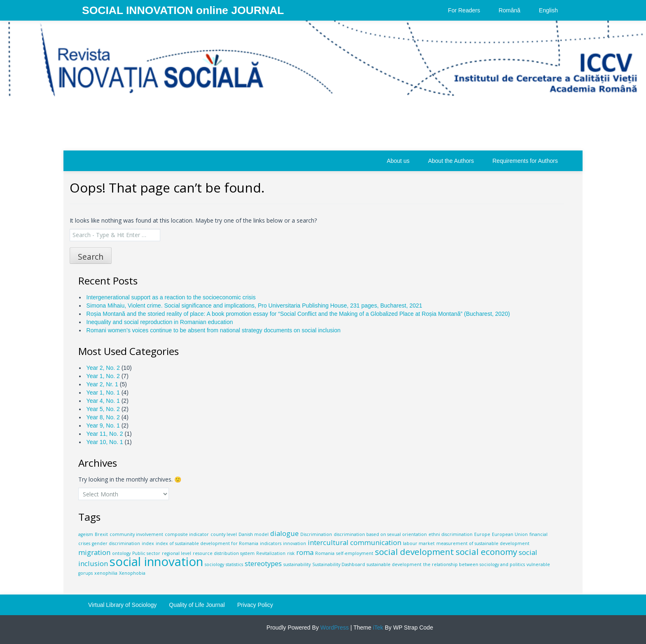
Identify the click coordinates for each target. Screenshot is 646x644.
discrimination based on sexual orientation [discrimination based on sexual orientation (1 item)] (380, 534)
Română (509, 10)
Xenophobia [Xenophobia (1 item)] (132, 573)
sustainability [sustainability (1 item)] (297, 564)
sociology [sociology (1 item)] (214, 564)
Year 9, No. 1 (103, 425)
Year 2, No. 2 (103, 368)
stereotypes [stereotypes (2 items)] (263, 563)
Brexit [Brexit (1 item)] (101, 534)
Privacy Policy (255, 605)
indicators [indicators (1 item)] (271, 543)
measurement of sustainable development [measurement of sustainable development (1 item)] (483, 543)
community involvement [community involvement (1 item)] (136, 534)
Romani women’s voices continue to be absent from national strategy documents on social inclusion (214, 330)
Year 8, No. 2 (103, 417)
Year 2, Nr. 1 (102, 384)
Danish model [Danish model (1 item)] (254, 534)
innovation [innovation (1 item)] (295, 543)
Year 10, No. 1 (105, 442)
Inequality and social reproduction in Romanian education (160, 322)
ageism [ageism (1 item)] (86, 534)
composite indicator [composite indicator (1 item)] (187, 534)
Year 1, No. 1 (103, 393)
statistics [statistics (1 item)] (234, 564)
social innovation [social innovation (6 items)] (156, 562)
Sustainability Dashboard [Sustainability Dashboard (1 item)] (339, 564)
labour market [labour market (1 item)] (419, 543)
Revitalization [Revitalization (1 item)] (271, 553)
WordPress (334, 628)
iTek (377, 628)
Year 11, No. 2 (105, 434)
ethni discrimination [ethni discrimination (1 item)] (451, 534)
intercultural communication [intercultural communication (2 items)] (355, 542)
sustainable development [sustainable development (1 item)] (394, 564)
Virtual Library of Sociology (122, 605)
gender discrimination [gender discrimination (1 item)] (116, 543)
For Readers (464, 10)
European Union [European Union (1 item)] (510, 534)
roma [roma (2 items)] (305, 552)
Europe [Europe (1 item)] (482, 534)
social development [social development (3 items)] (414, 552)
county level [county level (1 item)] (224, 534)
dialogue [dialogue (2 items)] (284, 533)
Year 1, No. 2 (103, 376)
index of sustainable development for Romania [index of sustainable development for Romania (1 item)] (207, 543)
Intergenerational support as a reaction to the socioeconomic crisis (171, 297)
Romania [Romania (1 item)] (325, 553)
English (548, 10)
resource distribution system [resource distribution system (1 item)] (224, 553)
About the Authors (451, 161)
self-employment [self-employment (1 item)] (355, 553)
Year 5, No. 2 (103, 409)
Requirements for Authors (525, 161)
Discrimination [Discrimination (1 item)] (316, 534)
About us (398, 161)
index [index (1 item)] (148, 543)
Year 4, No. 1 (103, 401)
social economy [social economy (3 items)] (486, 552)
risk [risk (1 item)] (291, 553)
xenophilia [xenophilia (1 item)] (106, 573)
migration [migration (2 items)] (94, 552)
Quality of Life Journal (197, 605)
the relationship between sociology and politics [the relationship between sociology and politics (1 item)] (474, 564)
